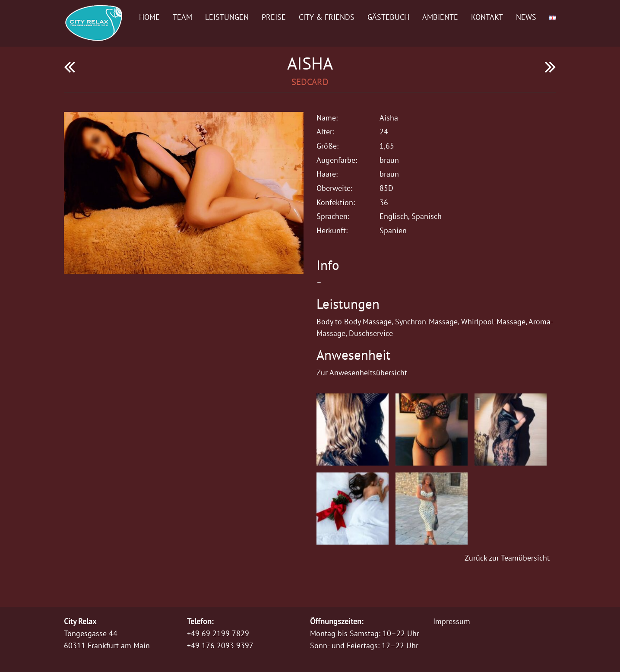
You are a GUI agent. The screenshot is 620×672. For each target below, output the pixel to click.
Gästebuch (388, 17)
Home (149, 17)
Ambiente (440, 17)
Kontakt (487, 17)
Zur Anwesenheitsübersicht (362, 372)
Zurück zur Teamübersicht (507, 558)
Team (182, 17)
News (526, 17)
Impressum (452, 621)
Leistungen (227, 17)
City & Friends (327, 17)
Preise (274, 17)
